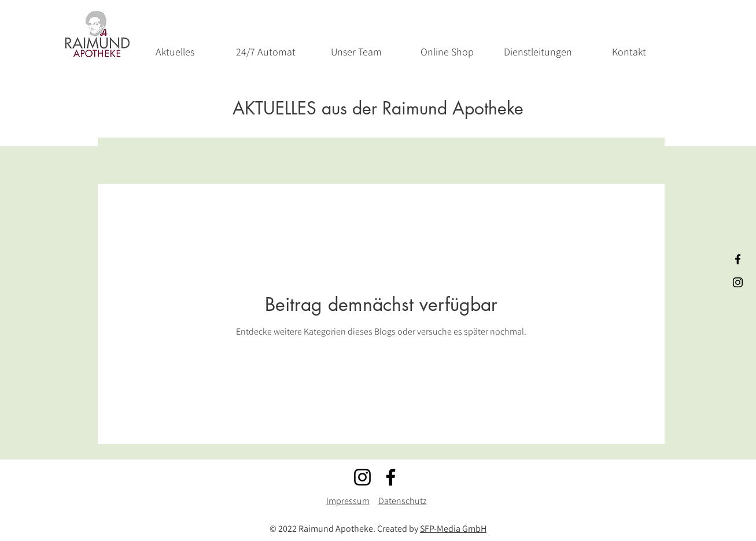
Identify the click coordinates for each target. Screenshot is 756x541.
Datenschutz (403, 501)
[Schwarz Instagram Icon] (738, 282)
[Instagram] (362, 477)
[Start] (97, 34)
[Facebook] (391, 477)
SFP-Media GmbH (453, 529)
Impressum (348, 501)
